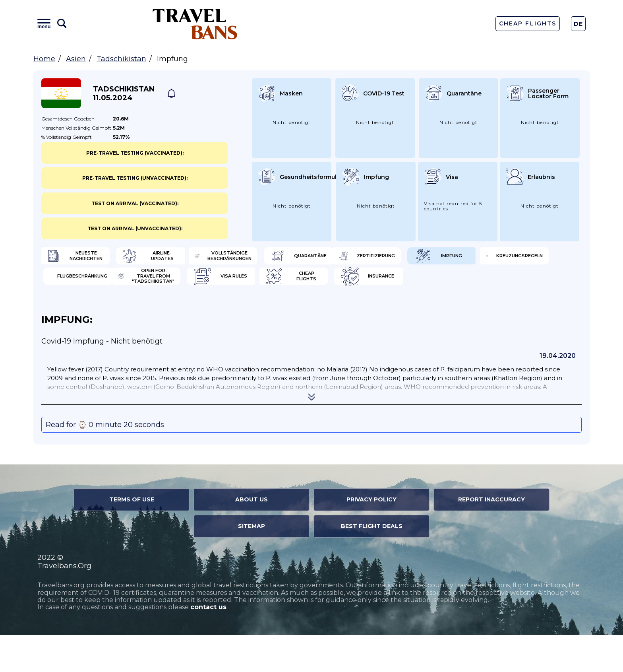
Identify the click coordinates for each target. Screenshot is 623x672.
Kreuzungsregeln (363, 284)
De (578, 24)
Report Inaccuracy (491, 536)
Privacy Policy (371, 536)
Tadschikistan (121, 59)
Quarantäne (492, 258)
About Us (252, 536)
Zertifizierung (83, 284)
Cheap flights (356, 310)
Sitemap (252, 563)
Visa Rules (214, 310)
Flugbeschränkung (502, 284)
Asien (76, 59)
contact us (208, 644)
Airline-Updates (222, 258)
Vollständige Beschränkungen (371, 258)
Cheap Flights (527, 23)
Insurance (488, 310)
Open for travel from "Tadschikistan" (99, 310)
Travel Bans (195, 24)
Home (44, 59)
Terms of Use (132, 536)
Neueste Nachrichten (94, 258)
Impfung (211, 284)
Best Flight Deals (372, 563)
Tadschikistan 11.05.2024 (124, 93)
